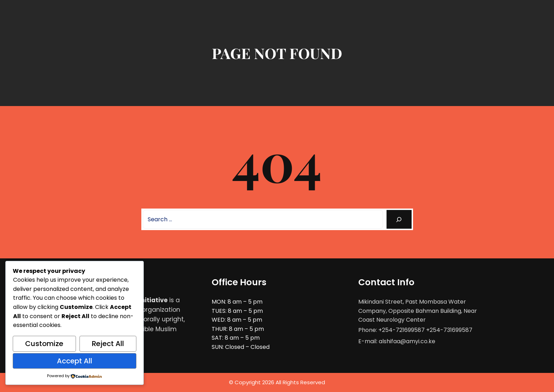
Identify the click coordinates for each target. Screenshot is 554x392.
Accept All (75, 361)
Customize (44, 344)
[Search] (399, 219)
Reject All (108, 344)
